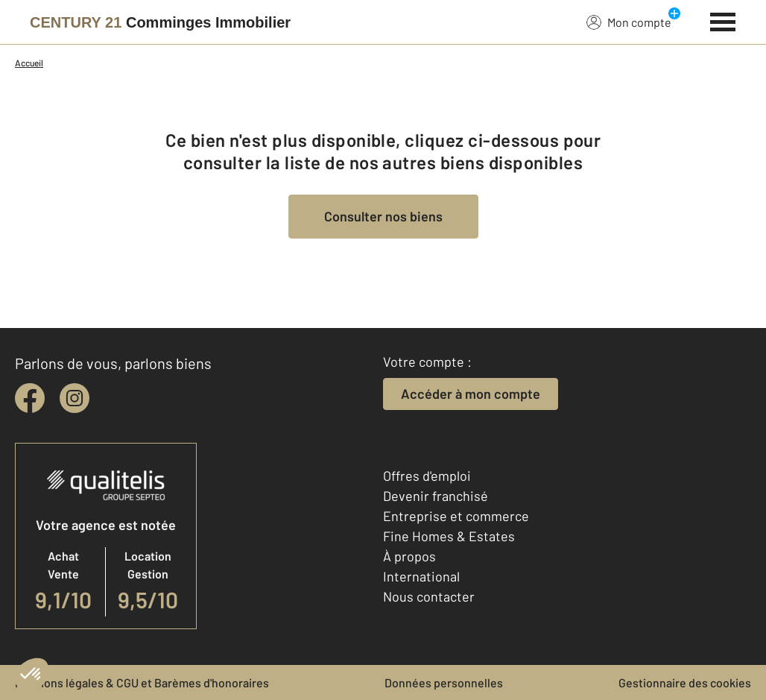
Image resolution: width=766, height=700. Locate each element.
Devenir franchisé (436, 496)
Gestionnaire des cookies (685, 682)
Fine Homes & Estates (449, 536)
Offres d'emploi (427, 476)
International (421, 576)
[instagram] (75, 398)
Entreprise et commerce (456, 516)
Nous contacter (429, 596)
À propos (409, 556)
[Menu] (723, 20)
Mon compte (629, 22)
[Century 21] (160, 22)
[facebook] (30, 398)
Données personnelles (444, 682)
